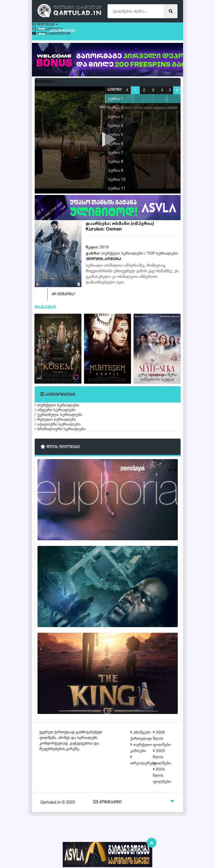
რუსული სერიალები (61, 454)
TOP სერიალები (163, 256)
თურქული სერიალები (122, 256)
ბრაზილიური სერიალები (66, 480)
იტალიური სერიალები (63, 467)
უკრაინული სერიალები (64, 441)
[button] (177, 93)
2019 (104, 250)
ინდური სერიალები (61, 428)
